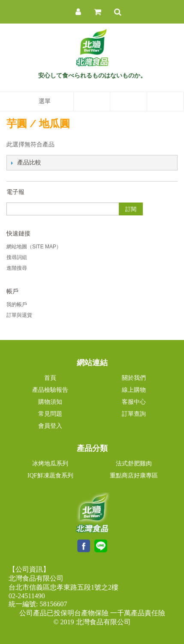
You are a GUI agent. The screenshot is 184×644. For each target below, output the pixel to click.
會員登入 (50, 426)
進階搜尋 (17, 268)
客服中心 (134, 402)
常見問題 (50, 414)
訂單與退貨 (19, 315)
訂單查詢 (134, 414)
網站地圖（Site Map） (34, 247)
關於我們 (134, 378)
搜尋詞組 (17, 257)
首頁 (50, 378)
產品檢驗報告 (50, 390)
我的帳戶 (17, 304)
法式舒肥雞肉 (134, 464)
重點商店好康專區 (134, 476)
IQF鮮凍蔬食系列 (50, 476)
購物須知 (50, 402)
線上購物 (134, 390)
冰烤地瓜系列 (50, 464)
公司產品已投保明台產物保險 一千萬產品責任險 (92, 613)
